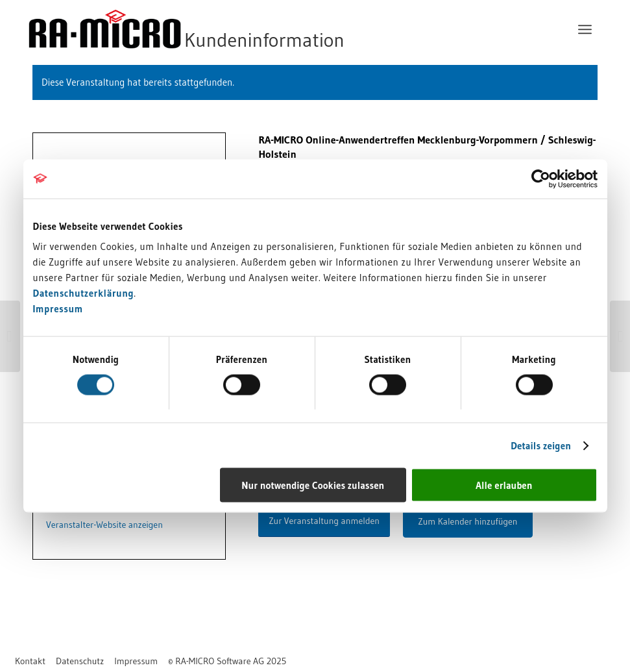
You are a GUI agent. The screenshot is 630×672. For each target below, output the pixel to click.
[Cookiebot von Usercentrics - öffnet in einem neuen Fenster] (541, 179)
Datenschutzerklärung (84, 293)
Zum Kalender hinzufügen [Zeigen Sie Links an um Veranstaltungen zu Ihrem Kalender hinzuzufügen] (468, 521)
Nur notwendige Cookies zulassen (313, 485)
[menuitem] (585, 29)
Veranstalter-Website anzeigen (104, 525)
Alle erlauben (504, 485)
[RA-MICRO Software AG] (239, 29)
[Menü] (585, 29)
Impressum (58, 309)
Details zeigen (541, 445)
